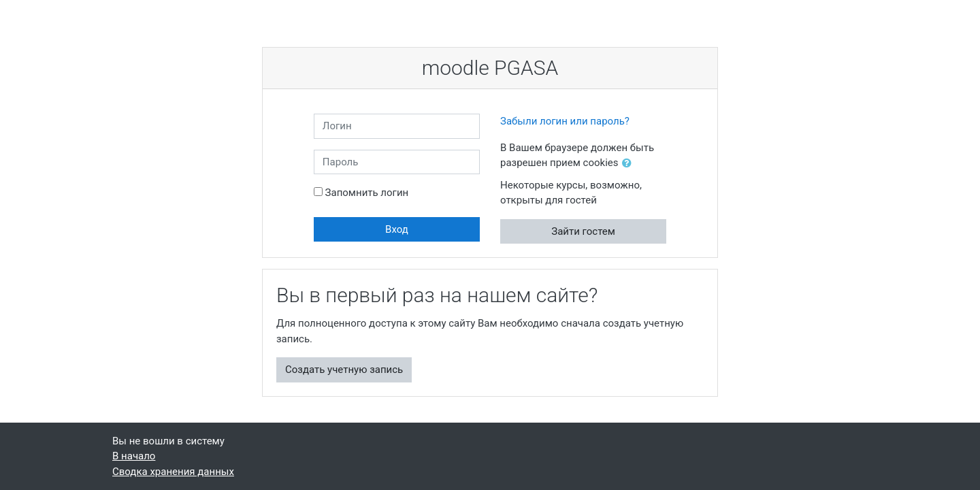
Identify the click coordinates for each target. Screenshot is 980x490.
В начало (134, 456)
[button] (630, 164)
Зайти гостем (583, 231)
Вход (397, 229)
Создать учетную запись (344, 370)
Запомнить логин (367, 193)
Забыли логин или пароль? (565, 121)
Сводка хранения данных (173, 472)
